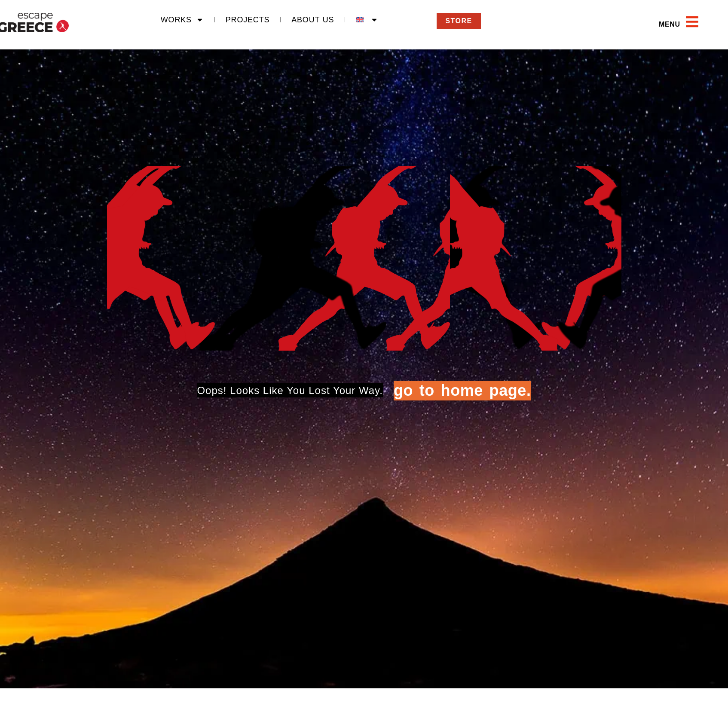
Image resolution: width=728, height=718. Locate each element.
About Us (313, 20)
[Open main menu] (692, 22)
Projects (248, 20)
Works (182, 20)
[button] (650, 25)
